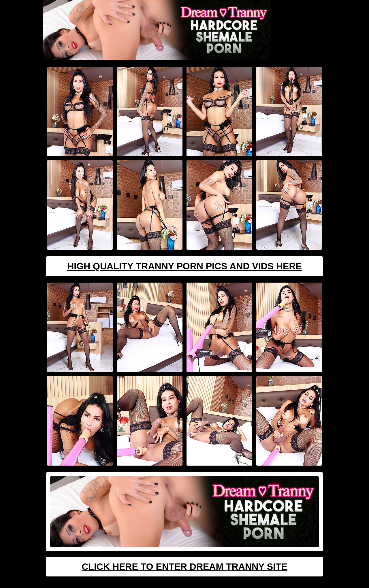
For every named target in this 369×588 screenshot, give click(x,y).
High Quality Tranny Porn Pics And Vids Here (184, 266)
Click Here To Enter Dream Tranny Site (184, 567)
